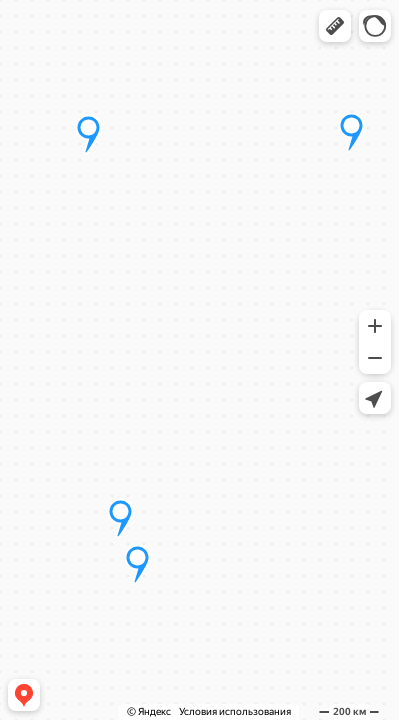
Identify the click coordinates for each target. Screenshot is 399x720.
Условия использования (235, 711)
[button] (335, 26)
